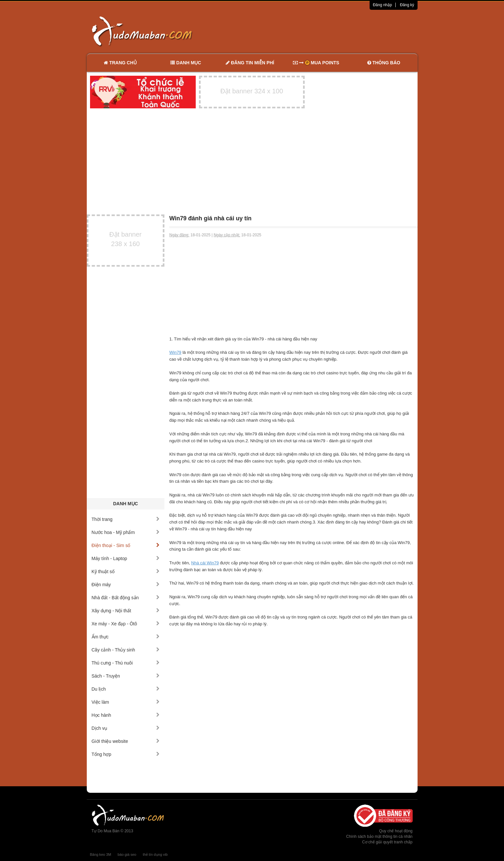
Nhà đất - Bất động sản (126, 598)
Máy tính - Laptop (126, 558)
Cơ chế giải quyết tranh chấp (387, 842)
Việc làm (126, 702)
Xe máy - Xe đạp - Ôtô (126, 624)
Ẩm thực (126, 637)
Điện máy (126, 585)
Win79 (175, 352)
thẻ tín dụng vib (155, 854)
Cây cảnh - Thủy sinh (126, 650)
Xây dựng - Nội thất (126, 611)
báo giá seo (127, 854)
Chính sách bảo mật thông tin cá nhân (379, 837)
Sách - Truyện (126, 676)
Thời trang (126, 519)
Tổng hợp (126, 754)
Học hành (126, 715)
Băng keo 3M (101, 854)
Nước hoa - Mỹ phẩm (126, 532)
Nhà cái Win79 (205, 563)
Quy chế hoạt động (396, 831)
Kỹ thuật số (126, 571)
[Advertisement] (321, 31)
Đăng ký (407, 5)
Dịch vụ (126, 728)
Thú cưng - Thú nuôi (126, 663)
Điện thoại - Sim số (126, 545)
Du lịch (126, 689)
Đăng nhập (382, 5)
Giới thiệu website (126, 741)
